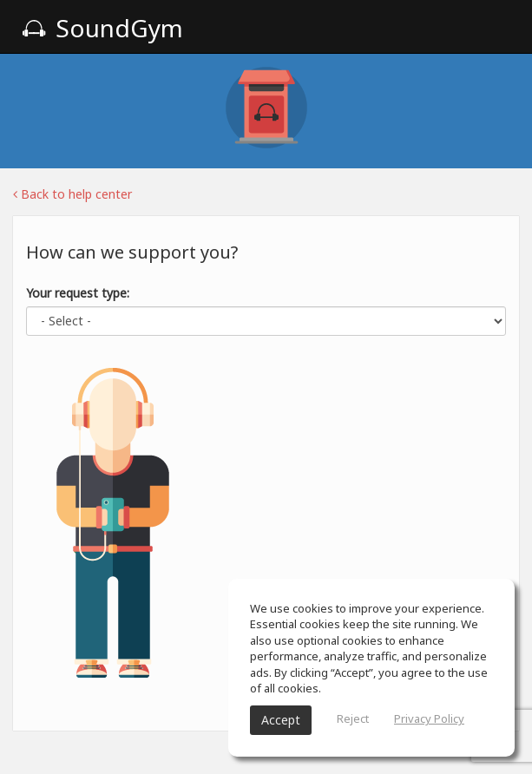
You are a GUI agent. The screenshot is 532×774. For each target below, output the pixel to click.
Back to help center (72, 194)
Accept (281, 720)
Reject (353, 718)
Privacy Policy (429, 718)
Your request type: (78, 293)
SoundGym (102, 28)
